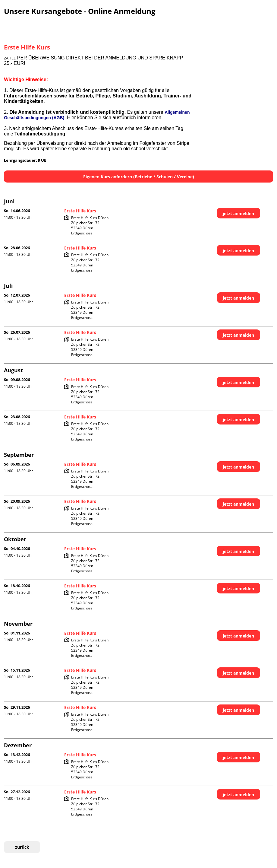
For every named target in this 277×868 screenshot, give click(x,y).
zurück (22, 847)
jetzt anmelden (238, 213)
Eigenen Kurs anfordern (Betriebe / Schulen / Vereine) (139, 177)
